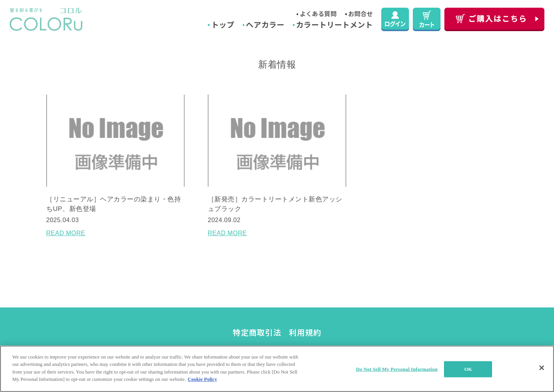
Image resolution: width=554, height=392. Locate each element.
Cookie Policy (202, 379)
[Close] (542, 368)
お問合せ (360, 14)
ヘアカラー (265, 24)
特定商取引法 (257, 332)
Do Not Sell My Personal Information (397, 369)
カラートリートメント (334, 24)
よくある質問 (318, 14)
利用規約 (305, 332)
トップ (223, 24)
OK (468, 369)
